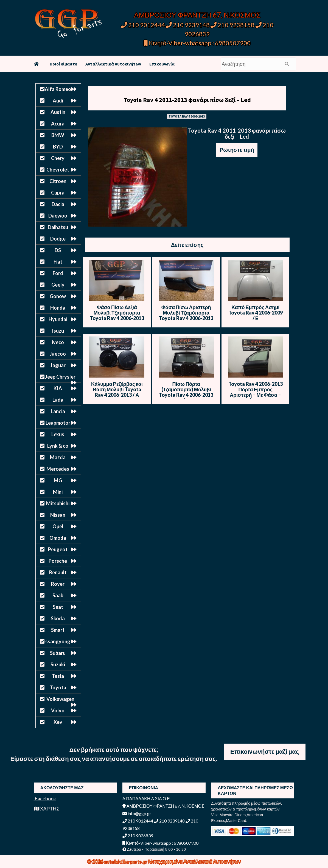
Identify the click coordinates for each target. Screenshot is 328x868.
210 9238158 (233, 25)
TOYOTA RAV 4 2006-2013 (187, 116)
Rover (58, 584)
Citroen (58, 181)
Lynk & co (58, 446)
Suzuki (58, 664)
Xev (58, 722)
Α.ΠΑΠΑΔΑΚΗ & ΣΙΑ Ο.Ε (146, 799)
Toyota (58, 687)
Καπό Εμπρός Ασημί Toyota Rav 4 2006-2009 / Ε (256, 313)
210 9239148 (188, 25)
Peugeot (58, 549)
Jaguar (58, 365)
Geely (58, 285)
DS (58, 250)
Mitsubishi (58, 503)
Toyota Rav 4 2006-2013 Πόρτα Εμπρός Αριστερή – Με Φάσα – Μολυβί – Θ (256, 392)
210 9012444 (143, 25)
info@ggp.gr (137, 813)
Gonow (58, 296)
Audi (58, 101)
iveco (58, 342)
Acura (58, 124)
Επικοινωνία (162, 64)
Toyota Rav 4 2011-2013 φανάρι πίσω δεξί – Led (187, 100)
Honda (58, 308)
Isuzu (58, 331)
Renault (58, 572)
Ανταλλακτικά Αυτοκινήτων (113, 64)
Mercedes (58, 469)
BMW (58, 135)
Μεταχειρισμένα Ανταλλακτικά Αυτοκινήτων (194, 861)
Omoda (58, 538)
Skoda (58, 618)
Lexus (58, 434)
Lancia (58, 411)
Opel (58, 526)
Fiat (58, 262)
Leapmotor (58, 423)
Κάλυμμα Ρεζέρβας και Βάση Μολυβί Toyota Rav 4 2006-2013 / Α (117, 389)
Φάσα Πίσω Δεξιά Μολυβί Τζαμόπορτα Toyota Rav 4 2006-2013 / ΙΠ (117, 315)
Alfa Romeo (58, 89)
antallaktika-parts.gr (126, 861)
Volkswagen (60, 699)
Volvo (58, 710)
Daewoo (58, 216)
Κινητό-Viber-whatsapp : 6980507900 (197, 43)
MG (58, 480)
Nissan (58, 515)
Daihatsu (58, 227)
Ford (58, 273)
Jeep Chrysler (60, 377)
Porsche (58, 561)
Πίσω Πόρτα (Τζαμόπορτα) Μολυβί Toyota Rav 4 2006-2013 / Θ (186, 392)
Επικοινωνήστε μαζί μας (265, 751)
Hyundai (58, 319)
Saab (58, 595)
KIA (58, 388)
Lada (58, 400)
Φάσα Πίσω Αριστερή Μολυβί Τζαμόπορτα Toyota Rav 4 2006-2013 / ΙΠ (186, 315)
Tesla (58, 676)
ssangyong (58, 641)
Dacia (58, 204)
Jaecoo (58, 354)
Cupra (58, 193)
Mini (58, 492)
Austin (58, 112)
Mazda (58, 457)
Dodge (58, 239)
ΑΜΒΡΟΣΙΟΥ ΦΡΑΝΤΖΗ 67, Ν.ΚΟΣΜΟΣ (197, 15)
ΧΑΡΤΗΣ (47, 809)
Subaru (58, 653)
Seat (58, 607)
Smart (58, 630)
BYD (58, 147)
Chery (58, 158)
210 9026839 (138, 836)
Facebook (45, 798)
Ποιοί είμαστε (63, 64)
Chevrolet (58, 170)
